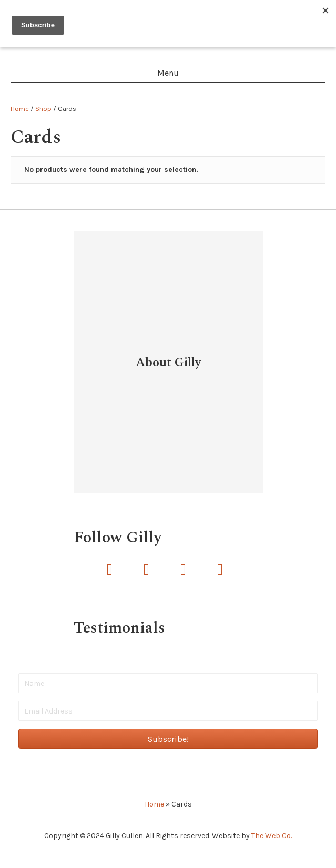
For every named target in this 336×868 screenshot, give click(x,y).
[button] (110, 570)
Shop (43, 109)
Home (20, 109)
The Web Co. (272, 836)
